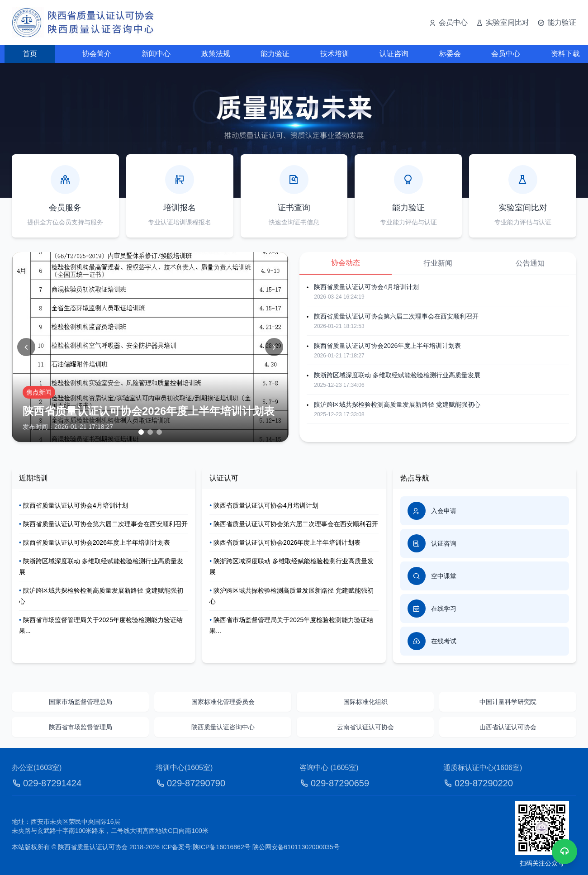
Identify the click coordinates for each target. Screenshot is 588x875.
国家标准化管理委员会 (223, 702)
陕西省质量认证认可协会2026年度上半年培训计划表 (387, 346)
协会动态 (346, 263)
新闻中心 (156, 54)
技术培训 (335, 54)
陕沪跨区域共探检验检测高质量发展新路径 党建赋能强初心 (397, 404)
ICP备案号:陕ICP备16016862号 (206, 847)
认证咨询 (394, 54)
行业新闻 (438, 263)
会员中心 (506, 54)
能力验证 (275, 54)
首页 (30, 54)
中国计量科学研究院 (508, 702)
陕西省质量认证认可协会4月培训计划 (366, 287)
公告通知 (530, 263)
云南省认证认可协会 (365, 727)
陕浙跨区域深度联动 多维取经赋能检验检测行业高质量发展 (397, 375)
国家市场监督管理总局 (81, 702)
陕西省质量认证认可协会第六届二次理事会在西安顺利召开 (396, 316)
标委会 (450, 54)
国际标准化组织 (365, 702)
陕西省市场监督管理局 (81, 727)
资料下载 (565, 54)
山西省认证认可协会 (508, 727)
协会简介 (97, 54)
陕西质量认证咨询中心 (223, 727)
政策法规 (216, 54)
